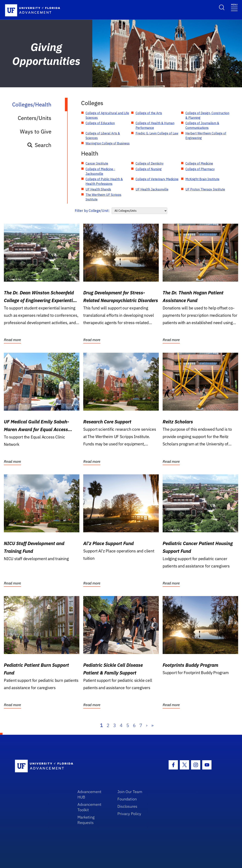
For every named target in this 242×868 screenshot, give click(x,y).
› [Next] (147, 725)
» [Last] (152, 725)
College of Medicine (199, 163)
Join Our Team (130, 792)
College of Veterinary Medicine (157, 179)
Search (39, 145)
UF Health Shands (98, 189)
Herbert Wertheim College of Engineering (206, 136)
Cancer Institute (97, 163)
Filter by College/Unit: (92, 211)
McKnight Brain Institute (202, 179)
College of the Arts (149, 113)
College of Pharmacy (200, 169)
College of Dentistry (150, 163)
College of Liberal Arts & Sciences (103, 136)
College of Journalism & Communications (202, 125)
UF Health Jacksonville (152, 189)
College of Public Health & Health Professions (104, 181)
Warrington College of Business (108, 143)
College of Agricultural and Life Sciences (107, 115)
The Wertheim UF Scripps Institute (103, 197)
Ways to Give (36, 131)
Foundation (127, 799)
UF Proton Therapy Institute (205, 189)
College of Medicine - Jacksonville (100, 171)
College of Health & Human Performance (155, 125)
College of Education (100, 123)
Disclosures (127, 806)
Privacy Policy (129, 814)
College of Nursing (149, 169)
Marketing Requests (86, 820)
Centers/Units (35, 118)
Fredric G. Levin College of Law (157, 133)
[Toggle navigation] (234, 7)
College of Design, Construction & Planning (207, 115)
